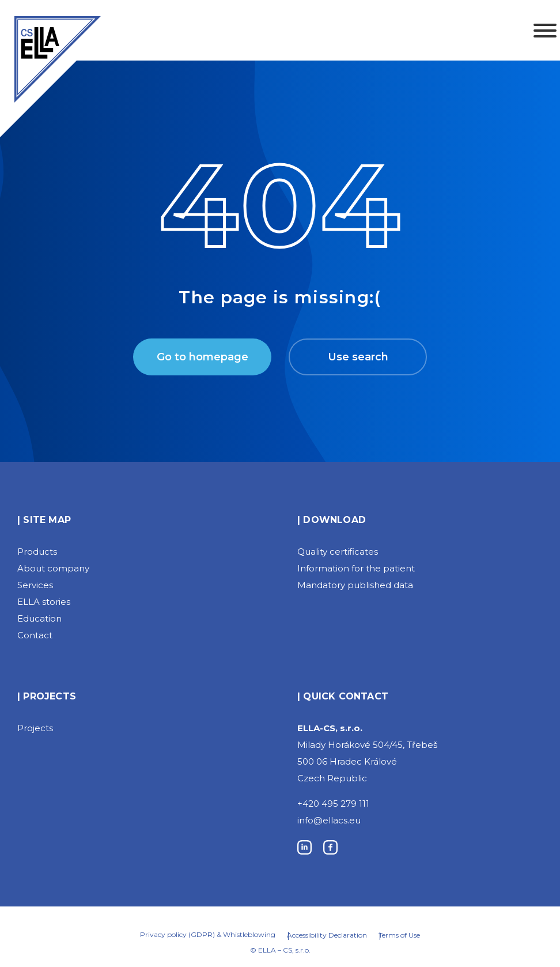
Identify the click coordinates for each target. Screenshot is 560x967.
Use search (358, 357)
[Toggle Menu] (545, 31)
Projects (35, 728)
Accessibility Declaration (327, 935)
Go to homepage (203, 357)
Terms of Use (399, 935)
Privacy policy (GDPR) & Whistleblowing (208, 934)
